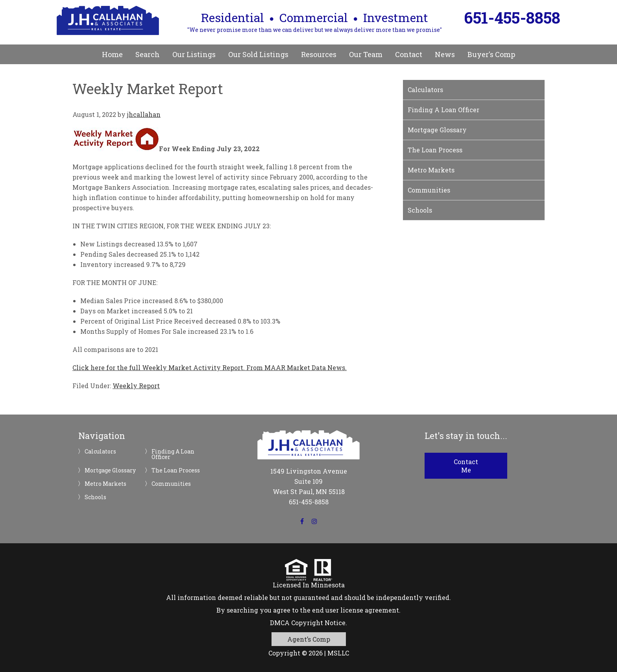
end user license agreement (356, 610)
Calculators (425, 90)
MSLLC (338, 653)
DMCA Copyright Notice (308, 623)
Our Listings (194, 54)
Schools (420, 210)
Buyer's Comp (491, 54)
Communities (429, 190)
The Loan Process (435, 150)
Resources (319, 54)
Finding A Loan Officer (443, 110)
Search (148, 54)
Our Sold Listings (258, 54)
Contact (409, 54)
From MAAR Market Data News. (296, 367)
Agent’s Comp (309, 639)
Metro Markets (431, 170)
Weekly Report (136, 386)
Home (112, 54)
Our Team (366, 54)
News (445, 54)
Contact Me (466, 466)
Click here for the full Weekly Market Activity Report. (159, 367)
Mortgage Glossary (437, 130)
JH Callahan (108, 20)
